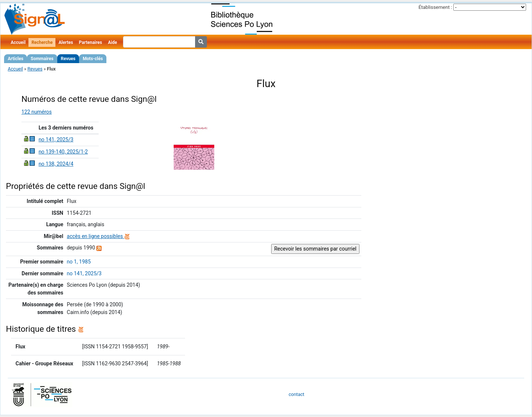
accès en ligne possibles (98, 236)
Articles (16, 59)
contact (296, 394)
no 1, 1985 (79, 262)
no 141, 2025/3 (56, 139)
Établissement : (435, 7)
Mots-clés (93, 59)
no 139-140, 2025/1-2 (63, 152)
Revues (68, 59)
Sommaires (42, 59)
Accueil (18, 42)
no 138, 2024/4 (56, 164)
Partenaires (91, 42)
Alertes (66, 42)
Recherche (42, 42)
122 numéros (37, 112)
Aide (112, 42)
